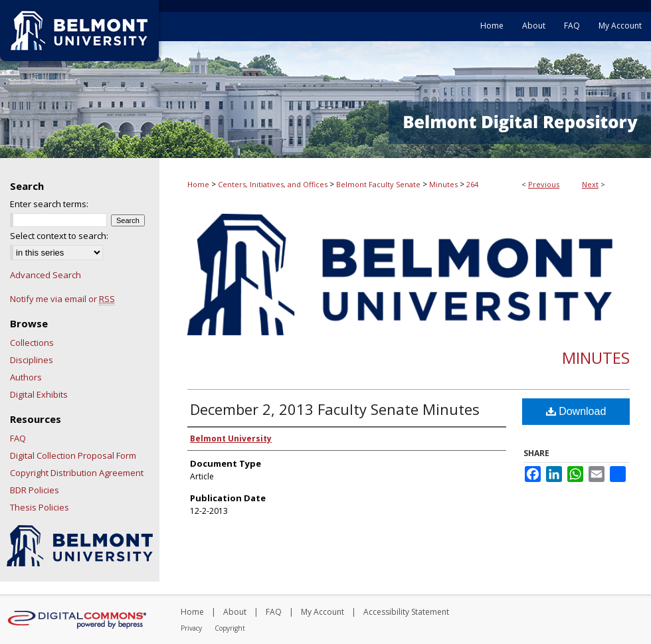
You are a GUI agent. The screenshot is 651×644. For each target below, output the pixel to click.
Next (590, 184)
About (235, 612)
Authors (26, 377)
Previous (544, 184)
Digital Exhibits (39, 394)
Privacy (191, 628)
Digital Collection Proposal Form (73, 455)
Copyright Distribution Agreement (77, 473)
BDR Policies (35, 490)
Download (576, 411)
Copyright (230, 628)
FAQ (18, 438)
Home (198, 184)
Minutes (443, 184)
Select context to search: (59, 236)
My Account (323, 612)
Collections (32, 343)
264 (472, 184)
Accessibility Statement (406, 612)
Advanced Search (46, 275)
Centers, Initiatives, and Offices (273, 184)
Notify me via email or (62, 299)
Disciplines (32, 360)
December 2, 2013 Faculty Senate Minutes (335, 409)
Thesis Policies (40, 507)
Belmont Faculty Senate (378, 184)
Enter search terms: (49, 204)
